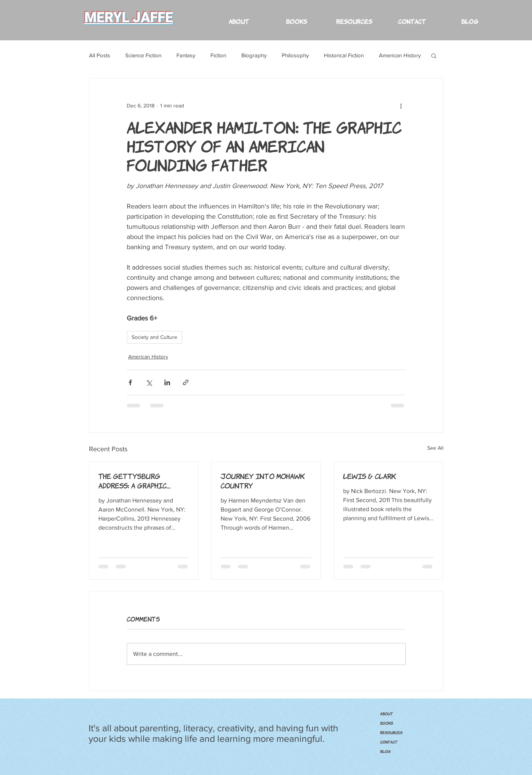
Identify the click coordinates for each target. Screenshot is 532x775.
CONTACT (389, 742)
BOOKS (386, 723)
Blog (385, 751)
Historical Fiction (344, 55)
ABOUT (386, 714)
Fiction (218, 55)
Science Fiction (143, 55)
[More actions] (401, 106)
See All (435, 448)
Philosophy (295, 55)
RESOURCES (391, 732)
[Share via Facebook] (130, 382)
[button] (354, 18)
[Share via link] (186, 382)
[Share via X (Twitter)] (149, 382)
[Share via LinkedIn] (167, 382)
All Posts (100, 55)
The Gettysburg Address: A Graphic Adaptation (133, 481)
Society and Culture (154, 337)
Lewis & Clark (370, 476)
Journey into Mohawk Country (263, 480)
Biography (254, 55)
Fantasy (186, 55)
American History (400, 55)
